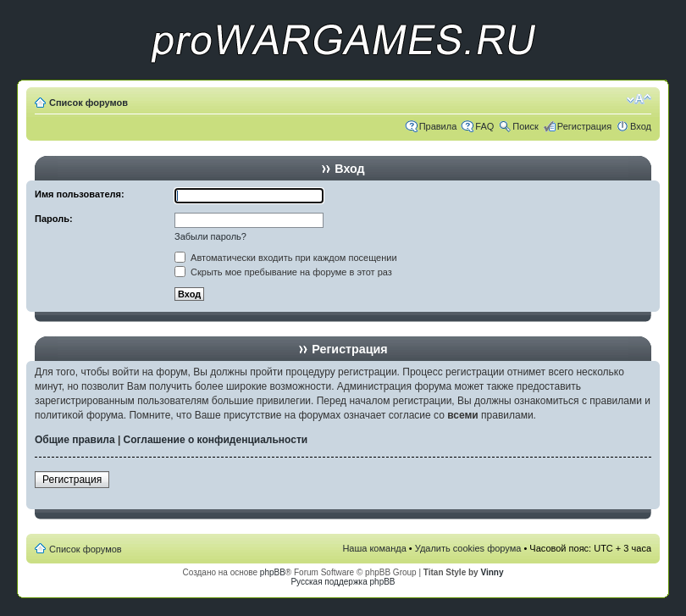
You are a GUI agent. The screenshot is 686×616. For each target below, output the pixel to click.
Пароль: (54, 219)
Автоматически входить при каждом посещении (286, 258)
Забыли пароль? (210, 236)
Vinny (492, 572)
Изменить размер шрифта (639, 99)
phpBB (273, 572)
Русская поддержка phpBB (343, 582)
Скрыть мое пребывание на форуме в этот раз (283, 272)
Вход (641, 126)
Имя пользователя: (80, 194)
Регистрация (584, 126)
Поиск (525, 126)
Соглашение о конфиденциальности (216, 440)
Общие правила (75, 440)
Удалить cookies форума (468, 548)
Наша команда (374, 548)
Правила (438, 126)
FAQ (484, 126)
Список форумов (89, 103)
